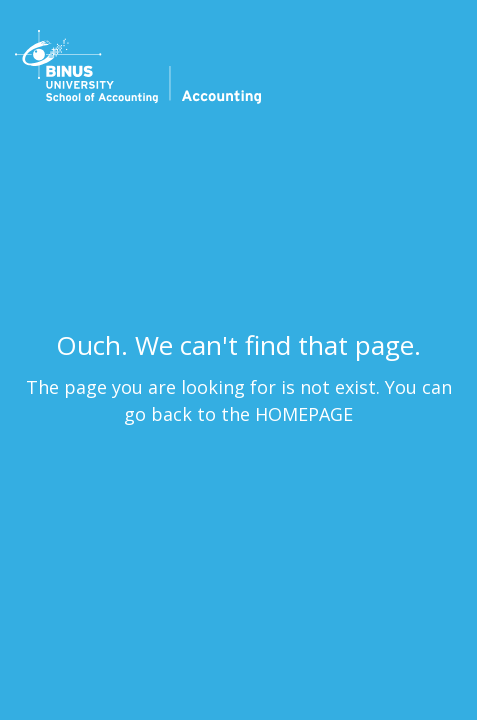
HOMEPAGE (304, 414)
